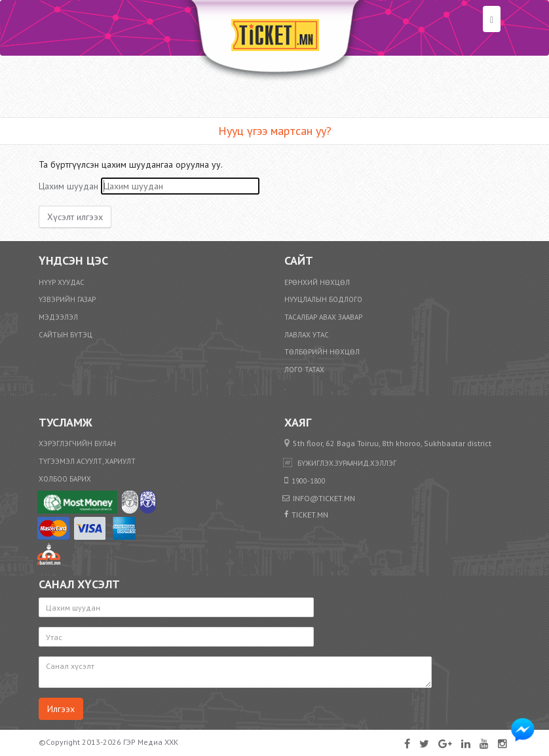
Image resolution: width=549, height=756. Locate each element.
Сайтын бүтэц (66, 335)
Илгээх (61, 709)
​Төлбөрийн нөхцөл (322, 352)
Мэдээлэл (58, 317)
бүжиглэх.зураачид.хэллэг (347, 463)
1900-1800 (309, 481)
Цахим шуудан (68, 186)
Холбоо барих (65, 479)
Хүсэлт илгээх (75, 217)
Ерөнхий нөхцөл (317, 282)
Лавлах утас (307, 335)
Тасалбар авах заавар (323, 317)
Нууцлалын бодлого (323, 299)
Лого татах (304, 369)
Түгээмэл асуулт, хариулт (87, 461)
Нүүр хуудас (62, 282)
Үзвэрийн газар (67, 299)
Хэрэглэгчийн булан (77, 444)
